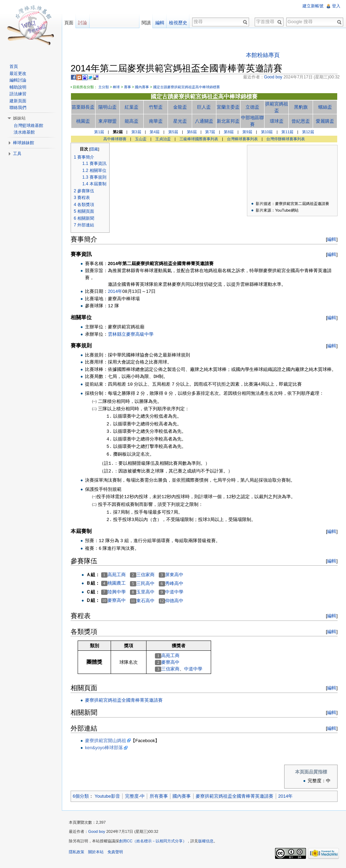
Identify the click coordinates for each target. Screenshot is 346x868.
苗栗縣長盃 (83, 107)
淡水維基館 (24, 132)
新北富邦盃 (228, 121)
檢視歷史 (178, 23)
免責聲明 (115, 852)
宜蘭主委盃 (228, 107)
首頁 (14, 66)
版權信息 (206, 841)
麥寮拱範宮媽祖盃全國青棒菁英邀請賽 (124, 700)
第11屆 (287, 132)
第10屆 (267, 132)
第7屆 (210, 132)
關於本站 (96, 852)
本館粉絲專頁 (263, 55)
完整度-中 (135, 796)
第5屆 (173, 132)
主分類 (104, 87)
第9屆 (247, 132)
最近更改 (18, 73)
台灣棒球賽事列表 (242, 139)
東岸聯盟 (107, 121)
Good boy (97, 831)
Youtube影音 (107, 796)
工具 (17, 154)
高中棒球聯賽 (115, 139)
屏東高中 (174, 575)
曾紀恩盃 (301, 121)
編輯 (332, 239)
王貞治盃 (163, 139)
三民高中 (145, 583)
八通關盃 (204, 121)
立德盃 (252, 107)
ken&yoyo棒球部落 (104, 748)
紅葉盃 (132, 107)
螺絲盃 (325, 107)
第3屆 (136, 132)
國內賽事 (142, 87)
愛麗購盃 (325, 121)
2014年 (115, 291)
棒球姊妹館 (24, 143)
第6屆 (192, 132)
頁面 (69, 23)
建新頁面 (18, 101)
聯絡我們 (18, 108)
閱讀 (146, 23)
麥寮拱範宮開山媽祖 (106, 741)
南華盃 (156, 121)
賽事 (128, 87)
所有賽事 (159, 796)
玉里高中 (145, 592)
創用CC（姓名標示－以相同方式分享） (153, 841)
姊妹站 (19, 118)
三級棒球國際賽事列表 (199, 139)
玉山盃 (141, 139)
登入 (336, 6)
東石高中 (145, 601)
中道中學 (174, 592)
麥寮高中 (117, 600)
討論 (83, 23)
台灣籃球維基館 (28, 126)
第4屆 (155, 132)
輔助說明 (18, 87)
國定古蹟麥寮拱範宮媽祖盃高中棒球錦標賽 (187, 87)
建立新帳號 (313, 6)
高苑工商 (117, 575)
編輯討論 (18, 80)
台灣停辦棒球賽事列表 (286, 139)
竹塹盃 (156, 107)
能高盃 (132, 121)
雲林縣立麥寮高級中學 (131, 334)
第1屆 (99, 132)
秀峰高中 (174, 583)
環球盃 (277, 121)
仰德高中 (174, 601)
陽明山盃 (107, 107)
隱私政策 (77, 852)
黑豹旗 (301, 107)
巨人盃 (204, 107)
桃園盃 (83, 121)
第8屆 (229, 132)
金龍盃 (180, 107)
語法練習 (18, 94)
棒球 (116, 87)
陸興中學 (117, 592)
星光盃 (180, 121)
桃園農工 (117, 583)
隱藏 (94, 149)
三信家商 (145, 575)
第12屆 (308, 132)
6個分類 (81, 796)
